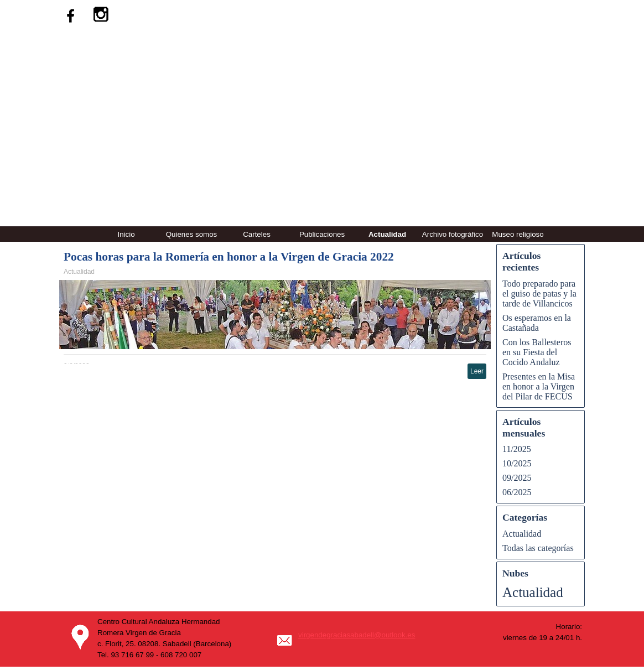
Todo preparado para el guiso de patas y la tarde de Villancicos (539, 294)
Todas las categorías (538, 548)
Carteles (257, 234)
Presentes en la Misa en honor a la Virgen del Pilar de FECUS (539, 386)
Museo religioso (518, 234)
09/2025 (517, 478)
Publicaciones (322, 234)
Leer (477, 371)
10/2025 (517, 463)
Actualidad (387, 234)
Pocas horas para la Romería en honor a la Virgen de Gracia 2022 (229, 257)
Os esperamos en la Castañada (537, 323)
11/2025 (517, 449)
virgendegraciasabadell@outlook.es (357, 635)
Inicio (126, 234)
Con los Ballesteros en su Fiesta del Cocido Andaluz (537, 352)
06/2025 (517, 492)
